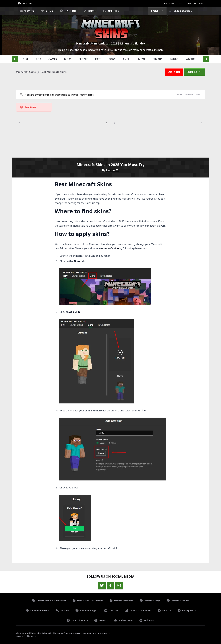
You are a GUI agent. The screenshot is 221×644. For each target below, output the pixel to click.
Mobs (70, 59)
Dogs (114, 59)
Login (180, 3)
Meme (144, 59)
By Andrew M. (110, 170)
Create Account (195, 3)
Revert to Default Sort (189, 95)
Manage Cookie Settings (27, 636)
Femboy (159, 59)
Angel (129, 59)
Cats (100, 59)
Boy (40, 59)
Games (54, 59)
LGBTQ (176, 59)
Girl (27, 59)
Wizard (192, 59)
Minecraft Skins (26, 72)
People (85, 59)
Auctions (169, 3)
